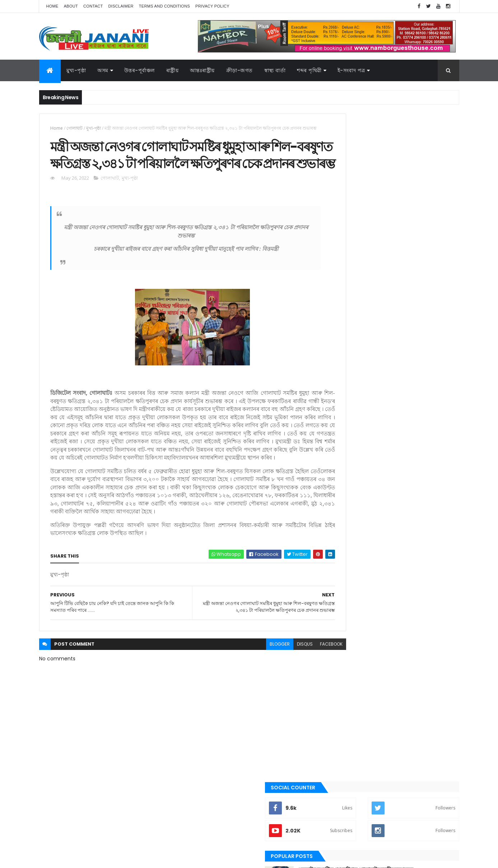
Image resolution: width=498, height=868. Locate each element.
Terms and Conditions (164, 6)
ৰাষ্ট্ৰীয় (339, 599)
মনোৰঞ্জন (342, 563)
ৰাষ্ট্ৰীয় (173, 70)
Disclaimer (121, 6)
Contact (93, 6)
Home (52, 6)
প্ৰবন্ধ (338, 539)
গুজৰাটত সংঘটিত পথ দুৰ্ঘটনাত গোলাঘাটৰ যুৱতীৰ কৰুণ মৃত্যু (409, 205)
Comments (427, 292)
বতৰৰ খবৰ (343, 551)
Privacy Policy (212, 6)
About (71, 6)
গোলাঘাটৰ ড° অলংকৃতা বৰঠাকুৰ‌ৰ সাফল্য (401, 231)
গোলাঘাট (75, 128)
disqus (274, 691)
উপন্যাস (341, 466)
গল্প (337, 502)
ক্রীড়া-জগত (239, 70)
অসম (103, 70)
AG (55, 859)
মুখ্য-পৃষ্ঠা (76, 70)
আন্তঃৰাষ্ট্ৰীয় (202, 70)
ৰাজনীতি (341, 587)
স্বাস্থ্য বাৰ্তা (275, 70)
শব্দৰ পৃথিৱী (309, 70)
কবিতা (339, 478)
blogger (248, 691)
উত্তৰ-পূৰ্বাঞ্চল (139, 70)
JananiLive (77, 852)
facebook (300, 691)
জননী (339, 526)
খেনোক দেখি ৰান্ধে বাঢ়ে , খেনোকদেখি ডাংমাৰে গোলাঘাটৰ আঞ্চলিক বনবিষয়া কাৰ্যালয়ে (406, 263)
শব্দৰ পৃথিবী (343, 611)
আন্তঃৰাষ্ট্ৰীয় (344, 441)
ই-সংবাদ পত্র (351, 70)
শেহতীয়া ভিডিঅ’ (348, 623)
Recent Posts (361, 292)
